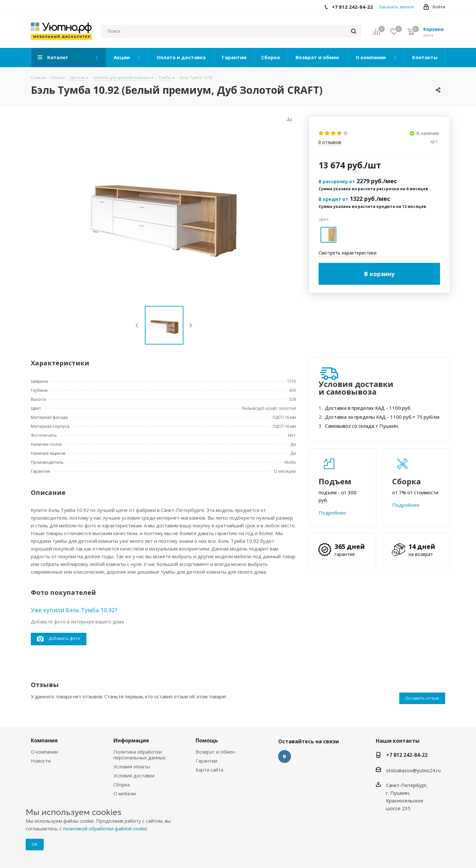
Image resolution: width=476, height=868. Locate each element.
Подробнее (332, 513)
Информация (131, 740)
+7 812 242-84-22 (407, 755)
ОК (35, 844)
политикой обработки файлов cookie (105, 828)
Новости (41, 761)
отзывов (330, 143)
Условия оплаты (132, 766)
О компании (44, 752)
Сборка (122, 784)
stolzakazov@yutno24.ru (413, 770)
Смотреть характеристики (348, 253)
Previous (137, 325)
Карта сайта (209, 770)
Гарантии (207, 761)
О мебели (125, 793)
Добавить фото (59, 639)
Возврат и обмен (215, 752)
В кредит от (333, 199)
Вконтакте (285, 756)
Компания (44, 740)
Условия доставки (134, 775)
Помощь (207, 740)
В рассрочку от (337, 181)
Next (191, 325)
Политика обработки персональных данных (140, 755)
